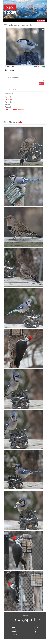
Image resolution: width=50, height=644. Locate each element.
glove (16, 109)
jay (23, 109)
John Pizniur (9, 99)
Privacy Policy (15, 632)
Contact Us (15, 635)
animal (12, 109)
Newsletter (15, 636)
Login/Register (41, 21)
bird (9, 109)
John (20, 122)
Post (41, 83)
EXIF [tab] (14, 90)
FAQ (15, 633)
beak (7, 109)
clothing (20, 109)
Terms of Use (15, 630)
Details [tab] (8, 90)
